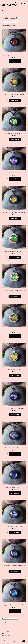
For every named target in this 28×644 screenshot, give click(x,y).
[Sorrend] (10, 22)
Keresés (14, 642)
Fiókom (5, 642)
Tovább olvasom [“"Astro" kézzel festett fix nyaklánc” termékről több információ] (15, 179)
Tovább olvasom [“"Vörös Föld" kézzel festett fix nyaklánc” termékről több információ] (15, 100)
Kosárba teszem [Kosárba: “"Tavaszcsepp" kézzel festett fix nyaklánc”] (15, 297)
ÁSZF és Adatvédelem (7, 634)
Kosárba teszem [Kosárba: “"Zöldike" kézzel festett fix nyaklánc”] (15, 257)
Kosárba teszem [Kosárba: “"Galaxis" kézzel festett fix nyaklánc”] (15, 493)
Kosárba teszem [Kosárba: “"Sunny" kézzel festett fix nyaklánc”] (15, 375)
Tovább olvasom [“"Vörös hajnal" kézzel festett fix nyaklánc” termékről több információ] (15, 61)
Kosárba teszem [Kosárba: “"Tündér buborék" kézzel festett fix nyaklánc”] (15, 572)
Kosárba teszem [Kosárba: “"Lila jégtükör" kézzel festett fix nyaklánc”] (15, 532)
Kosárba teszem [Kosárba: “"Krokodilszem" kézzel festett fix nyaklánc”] (15, 336)
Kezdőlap (6, 10)
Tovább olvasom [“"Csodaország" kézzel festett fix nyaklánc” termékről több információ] (15, 218)
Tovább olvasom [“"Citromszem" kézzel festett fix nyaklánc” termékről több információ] (15, 140)
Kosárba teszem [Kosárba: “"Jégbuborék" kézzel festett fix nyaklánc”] (15, 611)
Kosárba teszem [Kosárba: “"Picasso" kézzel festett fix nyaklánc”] (15, 454)
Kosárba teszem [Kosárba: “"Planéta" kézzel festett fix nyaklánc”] (15, 415)
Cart (22, 640)
